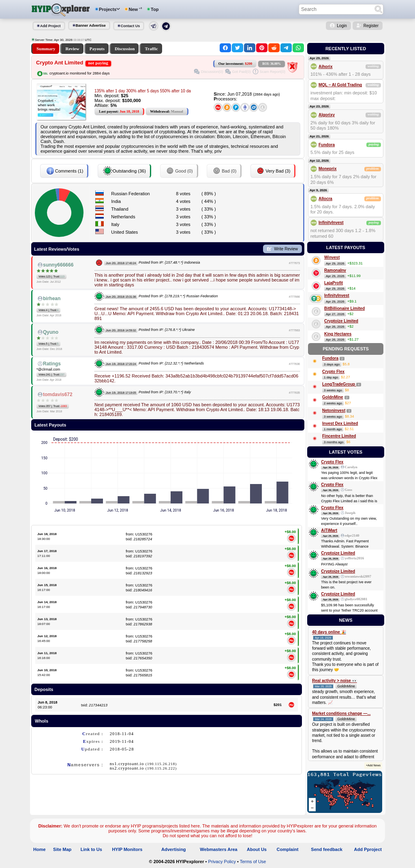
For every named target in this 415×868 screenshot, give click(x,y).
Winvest (332, 257)
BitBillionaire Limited (344, 308)
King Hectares (338, 334)
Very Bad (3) (273, 171)
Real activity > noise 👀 (335, 681)
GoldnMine (333, 397)
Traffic (151, 49)
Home (40, 849)
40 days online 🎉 (329, 632)
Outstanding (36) (124, 171)
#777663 (294, 330)
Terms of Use (253, 862)
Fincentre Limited (339, 436)
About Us (257, 849)
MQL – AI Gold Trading (340, 85)
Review (72, 49)
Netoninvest (334, 411)
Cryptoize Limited (341, 321)
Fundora (327, 145)
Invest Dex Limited (340, 423)
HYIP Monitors (127, 849)
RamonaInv (335, 270)
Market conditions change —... (341, 713)
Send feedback (327, 849)
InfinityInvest (331, 223)
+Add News (373, 765)
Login (342, 26)
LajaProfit (334, 283)
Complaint (288, 849)
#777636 (294, 364)
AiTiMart (329, 530)
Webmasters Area (218, 849)
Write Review (286, 249)
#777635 (294, 393)
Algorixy (327, 115)
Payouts (97, 49)
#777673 (294, 263)
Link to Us (91, 849)
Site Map (62, 849)
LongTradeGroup (339, 384)
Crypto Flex (333, 372)
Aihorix (325, 67)
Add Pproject (368, 849)
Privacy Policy (222, 862)
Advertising (174, 849)
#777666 (294, 297)
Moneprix (327, 169)
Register (371, 26)
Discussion (125, 49)
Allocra (325, 199)
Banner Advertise (91, 26)
